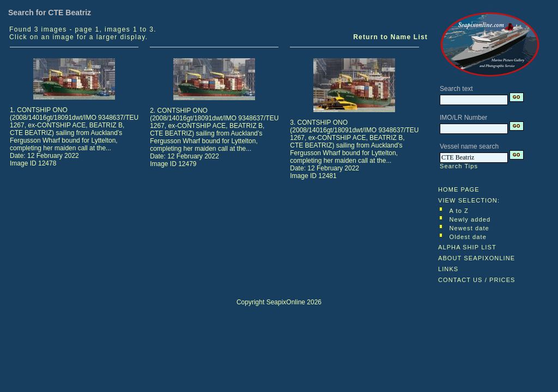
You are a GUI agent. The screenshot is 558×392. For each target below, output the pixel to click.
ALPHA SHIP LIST (467, 247)
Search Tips (459, 166)
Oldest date (468, 237)
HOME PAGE (459, 189)
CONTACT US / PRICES (477, 280)
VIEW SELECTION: (469, 200)
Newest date (469, 228)
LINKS (448, 269)
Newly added (470, 219)
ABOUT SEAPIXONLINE (477, 258)
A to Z (459, 211)
